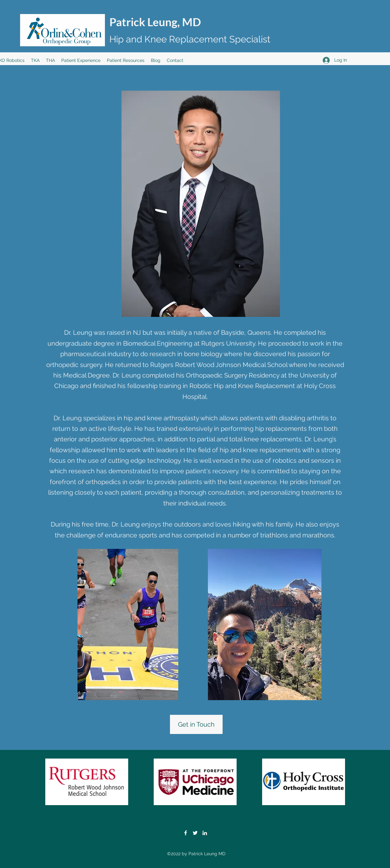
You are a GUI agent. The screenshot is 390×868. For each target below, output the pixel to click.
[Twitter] (195, 833)
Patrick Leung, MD (155, 22)
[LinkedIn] (205, 833)
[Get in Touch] (196, 724)
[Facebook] (186, 833)
